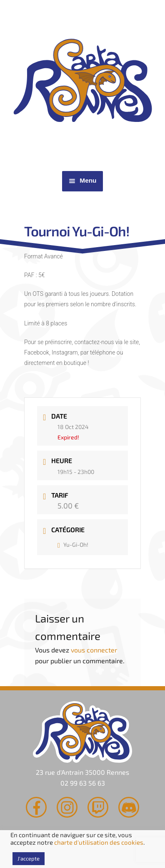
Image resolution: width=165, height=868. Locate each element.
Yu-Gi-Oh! (73, 544)
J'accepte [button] (29, 858)
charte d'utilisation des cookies (99, 842)
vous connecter (94, 650)
